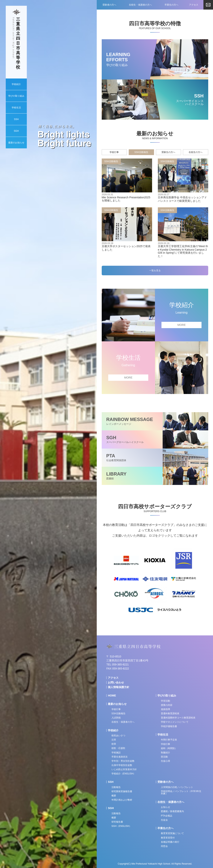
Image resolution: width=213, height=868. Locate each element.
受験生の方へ (168, 152)
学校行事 (114, 152)
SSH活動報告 (141, 152)
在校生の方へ (196, 152)
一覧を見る (155, 271)
